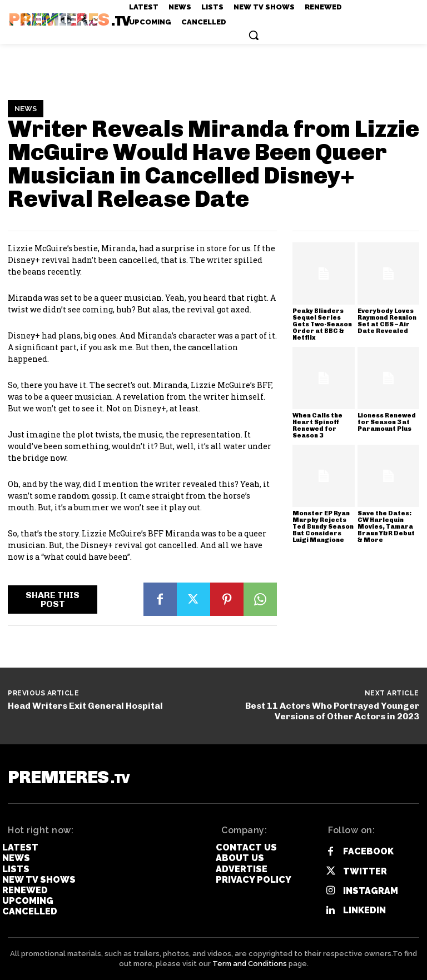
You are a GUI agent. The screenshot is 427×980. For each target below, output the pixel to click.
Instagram (371, 891)
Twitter (365, 871)
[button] (254, 35)
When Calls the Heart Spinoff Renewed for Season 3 (317, 426)
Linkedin (364, 910)
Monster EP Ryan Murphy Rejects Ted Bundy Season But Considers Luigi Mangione (323, 527)
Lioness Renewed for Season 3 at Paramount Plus (387, 422)
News (26, 109)
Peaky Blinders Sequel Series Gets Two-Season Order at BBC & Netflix (322, 324)
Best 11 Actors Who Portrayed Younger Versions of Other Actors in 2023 (332, 711)
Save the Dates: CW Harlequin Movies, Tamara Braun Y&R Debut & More (386, 527)
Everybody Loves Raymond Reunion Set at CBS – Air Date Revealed (387, 321)
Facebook (368, 851)
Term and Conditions (250, 964)
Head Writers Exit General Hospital (85, 706)
